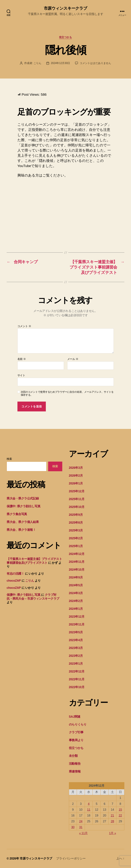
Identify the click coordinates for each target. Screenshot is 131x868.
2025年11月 (77, 499)
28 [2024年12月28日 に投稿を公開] (112, 821)
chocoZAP (14, 581)
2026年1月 (76, 483)
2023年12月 (77, 617)
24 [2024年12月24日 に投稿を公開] (81, 821)
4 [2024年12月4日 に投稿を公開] (89, 804)
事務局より (76, 740)
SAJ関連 (75, 717)
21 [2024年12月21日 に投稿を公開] (112, 815)
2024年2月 (76, 601)
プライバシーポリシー (71, 858)
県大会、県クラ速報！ (21, 530)
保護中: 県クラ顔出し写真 (23, 506)
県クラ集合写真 (17, 514)
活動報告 (75, 764)
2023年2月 (76, 656)
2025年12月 (77, 491)
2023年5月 (76, 632)
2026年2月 (76, 476)
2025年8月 (76, 523)
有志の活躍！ (15, 574)
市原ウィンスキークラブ (65, 8)
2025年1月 (76, 546)
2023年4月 (76, 640)
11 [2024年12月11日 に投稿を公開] (89, 810)
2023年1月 (76, 664)
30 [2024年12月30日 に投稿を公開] (73, 827)
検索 (9, 459)
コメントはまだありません (95, 63)
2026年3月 (76, 468)
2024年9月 (76, 577)
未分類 (73, 756)
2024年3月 (76, 593)
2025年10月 (77, 507)
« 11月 (84, 833)
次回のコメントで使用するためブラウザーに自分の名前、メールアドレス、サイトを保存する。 (67, 393)
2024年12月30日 (60, 63)
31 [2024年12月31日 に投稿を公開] (81, 827)
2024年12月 (77, 554)
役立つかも (66, 37)
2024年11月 (77, 562)
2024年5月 (76, 585)
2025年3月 (76, 530)
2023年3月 (76, 648)
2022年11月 (77, 679)
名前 (22, 359)
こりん (37, 63)
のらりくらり (78, 724)
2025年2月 (76, 538)
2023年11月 (77, 624)
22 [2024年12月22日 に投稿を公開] (120, 815)
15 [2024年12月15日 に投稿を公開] (120, 810)
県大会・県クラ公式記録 (23, 498)
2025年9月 (76, 515)
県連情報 (75, 771)
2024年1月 (76, 609)
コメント (24, 326)
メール (73, 359)
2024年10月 (77, 570)
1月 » (113, 833)
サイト (21, 375)
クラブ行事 (76, 732)
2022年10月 (77, 687)
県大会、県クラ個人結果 (23, 522)
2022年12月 (77, 671)
